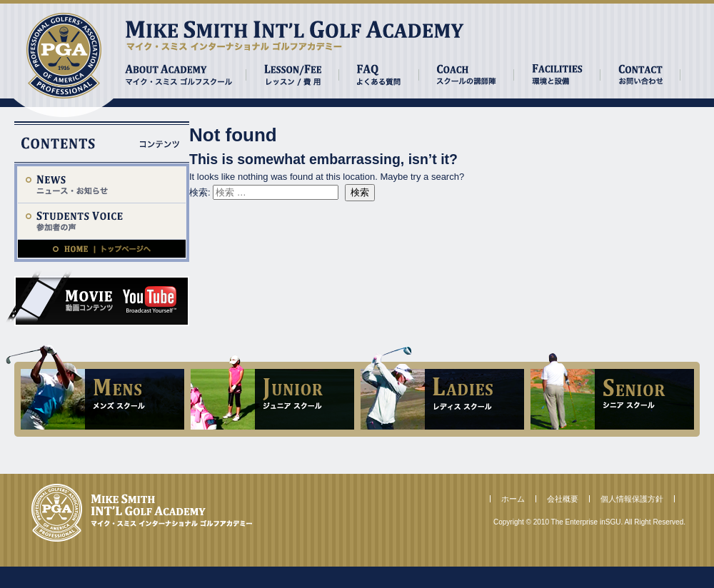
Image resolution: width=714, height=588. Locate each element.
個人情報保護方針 (632, 499)
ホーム (513, 499)
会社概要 (563, 499)
